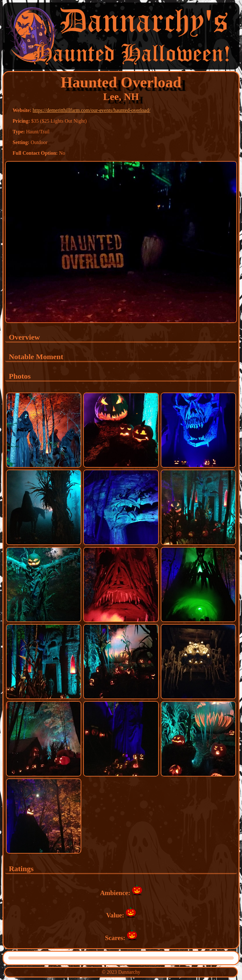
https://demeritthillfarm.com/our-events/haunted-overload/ (92, 110)
